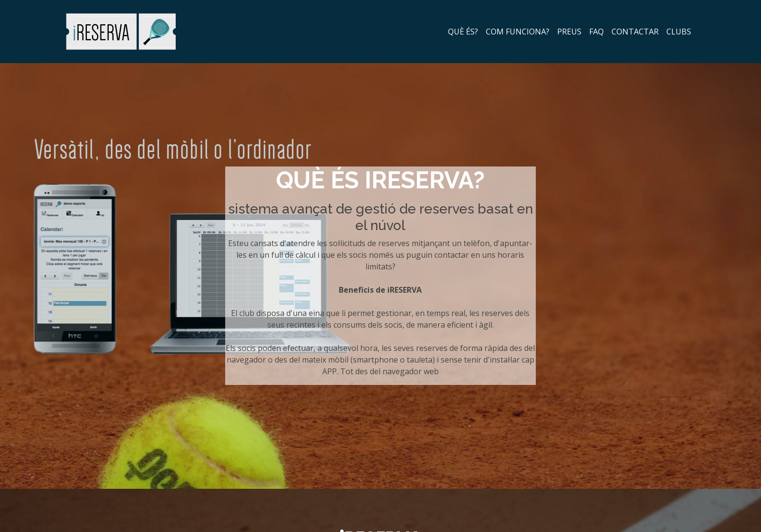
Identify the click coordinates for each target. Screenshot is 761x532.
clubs (679, 32)
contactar (635, 32)
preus (569, 32)
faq (596, 32)
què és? (463, 32)
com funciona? (518, 32)
